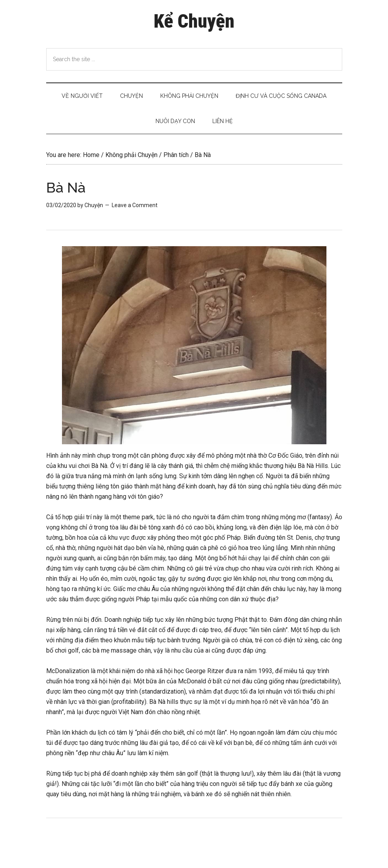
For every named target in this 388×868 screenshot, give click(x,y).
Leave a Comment (135, 205)
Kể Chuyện (194, 21)
